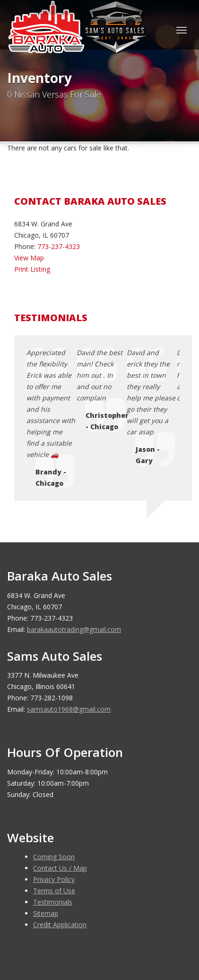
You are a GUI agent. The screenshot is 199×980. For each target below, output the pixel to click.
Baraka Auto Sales (78, 930)
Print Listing (32, 269)
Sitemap (46, 823)
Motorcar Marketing (142, 941)
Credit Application (60, 834)
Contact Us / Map (60, 777)
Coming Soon (54, 766)
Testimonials (53, 811)
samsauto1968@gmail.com (69, 619)
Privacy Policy (54, 789)
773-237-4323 (59, 246)
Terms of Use (54, 800)
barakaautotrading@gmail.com (74, 539)
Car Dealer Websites (43, 941)
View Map (29, 258)
